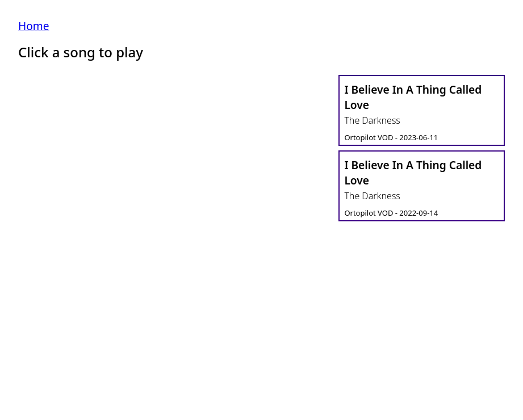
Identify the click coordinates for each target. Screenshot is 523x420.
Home (34, 26)
